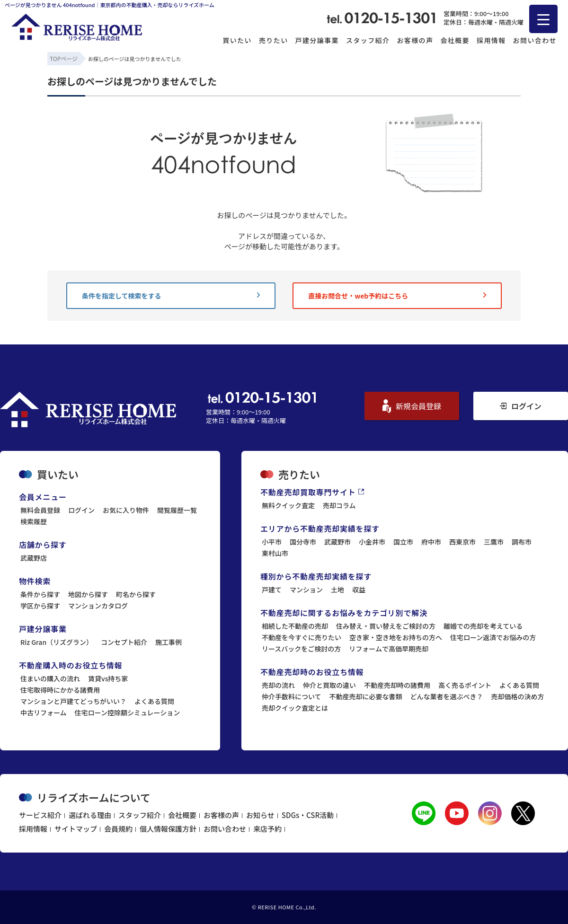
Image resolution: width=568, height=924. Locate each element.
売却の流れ (278, 685)
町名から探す (136, 594)
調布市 (522, 542)
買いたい (237, 40)
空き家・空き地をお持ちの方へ (396, 637)
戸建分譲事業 (317, 40)
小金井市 (372, 542)
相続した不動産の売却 (295, 626)
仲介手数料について (292, 696)
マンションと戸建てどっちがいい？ (73, 701)
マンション (306, 590)
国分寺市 (303, 542)
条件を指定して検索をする (171, 296)
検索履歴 (34, 521)
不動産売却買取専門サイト (312, 492)
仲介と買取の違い (329, 685)
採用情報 (491, 40)
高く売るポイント (465, 685)
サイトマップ (76, 829)
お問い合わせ (535, 40)
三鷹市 (494, 542)
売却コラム (339, 505)
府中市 (431, 542)
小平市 (272, 542)
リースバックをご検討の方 (301, 649)
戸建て (272, 590)
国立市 (403, 542)
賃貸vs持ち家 (108, 678)
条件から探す (40, 594)
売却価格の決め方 (518, 696)
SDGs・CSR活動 (308, 815)
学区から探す (40, 606)
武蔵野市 (337, 542)
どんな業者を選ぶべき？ (447, 696)
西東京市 (462, 542)
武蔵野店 (34, 558)
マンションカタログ (98, 606)
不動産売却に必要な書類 (366, 696)
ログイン (521, 406)
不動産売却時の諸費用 (397, 685)
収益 (359, 590)
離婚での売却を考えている (483, 626)
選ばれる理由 (90, 815)
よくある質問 (154, 701)
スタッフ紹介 (368, 40)
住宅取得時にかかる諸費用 (60, 690)
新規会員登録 (412, 406)
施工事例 (169, 642)
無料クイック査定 (288, 505)
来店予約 (267, 829)
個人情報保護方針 (168, 829)
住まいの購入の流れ (50, 678)
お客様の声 (415, 40)
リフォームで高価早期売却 (389, 649)
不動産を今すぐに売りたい (302, 637)
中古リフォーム (44, 713)
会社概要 (455, 40)
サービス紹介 (40, 815)
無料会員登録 (40, 510)
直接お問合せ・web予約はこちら (397, 296)
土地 (337, 590)
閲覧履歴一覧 (177, 510)
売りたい (274, 40)
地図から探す (88, 594)
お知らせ (260, 815)
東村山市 (275, 553)
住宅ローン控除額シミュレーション (128, 713)
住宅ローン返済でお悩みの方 (493, 637)
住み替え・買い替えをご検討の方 (386, 626)
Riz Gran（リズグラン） (57, 642)
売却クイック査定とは (295, 708)
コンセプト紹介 (124, 642)
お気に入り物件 (126, 510)
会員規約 (118, 829)
